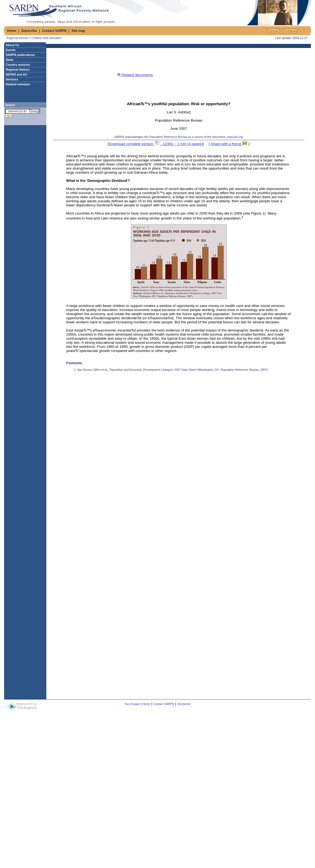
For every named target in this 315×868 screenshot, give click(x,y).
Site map (78, 31)
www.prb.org (235, 137)
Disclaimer (184, 704)
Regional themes (17, 38)
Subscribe (29, 31)
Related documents (135, 75)
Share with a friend (229, 144)
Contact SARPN (54, 31)
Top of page (132, 704)
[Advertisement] (182, 13)
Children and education (47, 38)
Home (12, 31)
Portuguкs (290, 31)
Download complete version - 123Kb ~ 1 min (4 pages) (156, 144)
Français (273, 31)
